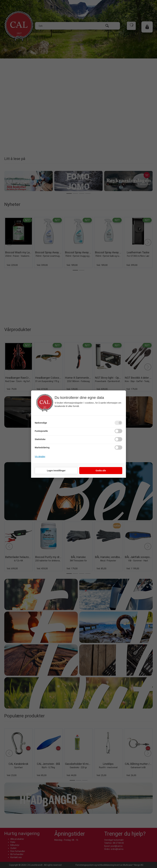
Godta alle (101, 471)
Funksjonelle (41, 431)
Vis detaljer (40, 457)
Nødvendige (41, 423)
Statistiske (40, 439)
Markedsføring (42, 448)
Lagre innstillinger (56, 471)
